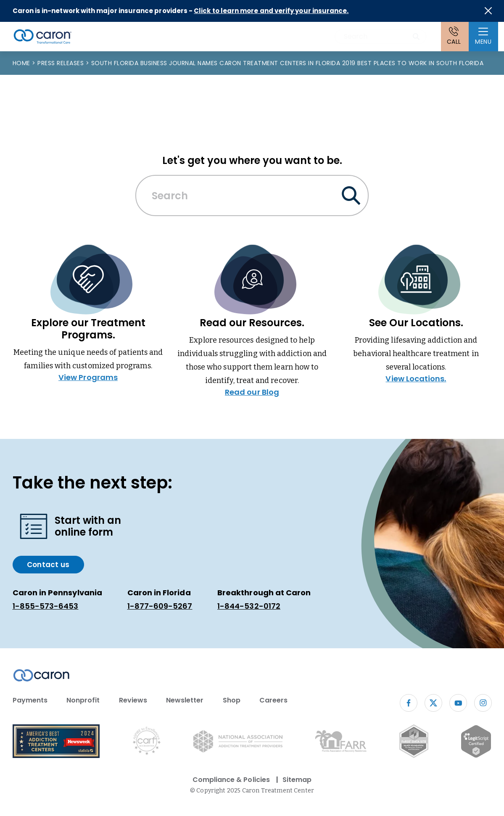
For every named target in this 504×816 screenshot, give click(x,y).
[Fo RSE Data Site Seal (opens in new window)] (414, 743)
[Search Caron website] (380, 37)
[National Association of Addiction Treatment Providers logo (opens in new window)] (238, 743)
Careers (273, 700)
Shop (232, 700)
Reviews (133, 700)
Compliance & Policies (231, 780)
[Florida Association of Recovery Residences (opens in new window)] (341, 743)
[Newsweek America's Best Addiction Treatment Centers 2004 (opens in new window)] (56, 743)
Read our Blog (252, 392)
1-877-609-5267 (160, 606)
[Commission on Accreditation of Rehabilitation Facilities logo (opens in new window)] (147, 743)
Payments (30, 700)
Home (22, 63)
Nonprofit (83, 700)
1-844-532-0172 (249, 606)
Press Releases (62, 63)
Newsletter (185, 700)
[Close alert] (488, 11)
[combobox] (380, 37)
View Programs (88, 377)
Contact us (48, 565)
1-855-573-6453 (46, 606)
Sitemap (297, 780)
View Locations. (416, 379)
